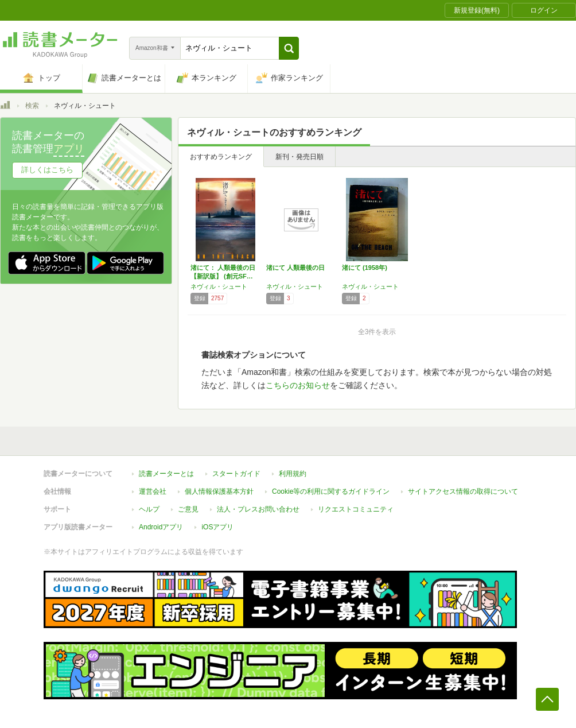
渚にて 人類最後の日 (295, 268)
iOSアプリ (217, 527)
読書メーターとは (166, 474)
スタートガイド (236, 474)
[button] (289, 48)
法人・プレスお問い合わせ (258, 509)
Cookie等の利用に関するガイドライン (331, 491)
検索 (32, 106)
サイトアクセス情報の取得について (463, 491)
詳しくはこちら (47, 170)
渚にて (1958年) (365, 268)
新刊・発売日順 (299, 157)
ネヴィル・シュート (219, 286)
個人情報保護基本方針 (219, 491)
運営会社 (153, 491)
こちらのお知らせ (298, 385)
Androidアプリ (161, 527)
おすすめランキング (221, 157)
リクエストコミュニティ (356, 509)
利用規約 (293, 474)
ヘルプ (149, 509)
